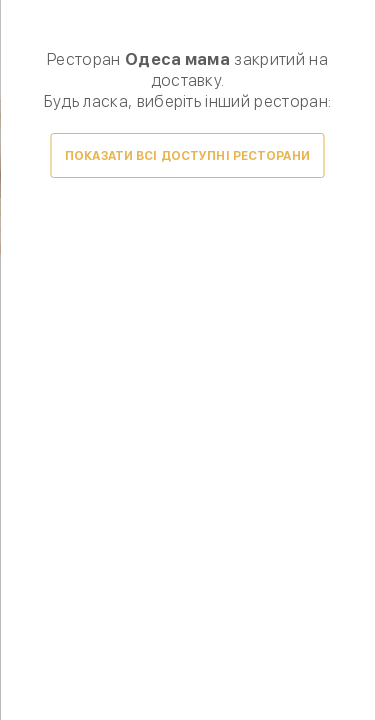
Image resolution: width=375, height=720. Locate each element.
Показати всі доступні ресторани (187, 156)
